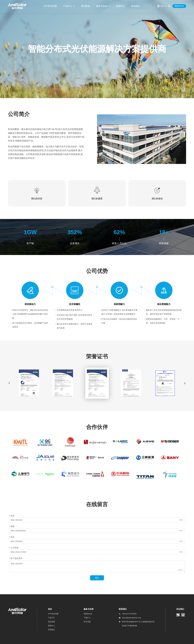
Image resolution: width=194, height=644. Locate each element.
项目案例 (85, 6)
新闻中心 (121, 6)
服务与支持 (102, 6)
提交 (97, 578)
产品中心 (68, 6)
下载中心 (87, 618)
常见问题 (87, 622)
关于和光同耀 (50, 6)
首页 (50, 609)
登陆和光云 (179, 6)
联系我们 (136, 6)
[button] (9, 383)
